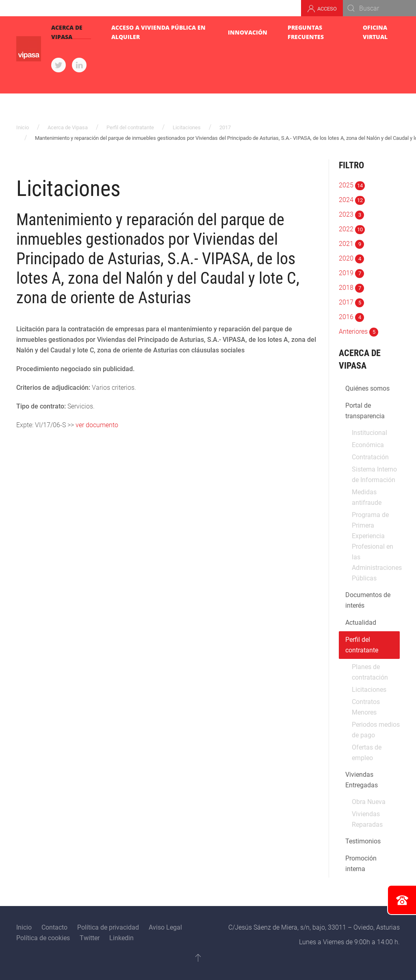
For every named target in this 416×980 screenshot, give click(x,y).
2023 (351, 214)
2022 (352, 229)
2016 (351, 317)
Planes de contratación (370, 672)
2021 (351, 244)
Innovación (248, 32)
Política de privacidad (108, 927)
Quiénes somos (367, 388)
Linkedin (121, 938)
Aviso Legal (165, 927)
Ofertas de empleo (367, 753)
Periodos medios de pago (376, 730)
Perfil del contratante (130, 127)
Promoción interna (361, 864)
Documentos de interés (368, 600)
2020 (351, 258)
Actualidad (361, 623)
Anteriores (359, 331)
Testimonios (363, 841)
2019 (351, 273)
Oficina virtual (375, 32)
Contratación (370, 457)
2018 (351, 288)
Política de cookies (43, 938)
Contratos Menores (366, 707)
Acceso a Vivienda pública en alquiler (158, 32)
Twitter (90, 938)
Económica (368, 445)
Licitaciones (187, 127)
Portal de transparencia (365, 411)
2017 (225, 127)
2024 (352, 200)
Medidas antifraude (367, 497)
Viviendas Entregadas (362, 780)
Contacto (54, 927)
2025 (352, 185)
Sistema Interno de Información (374, 475)
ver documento (97, 425)
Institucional (369, 433)
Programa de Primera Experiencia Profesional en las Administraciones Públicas (376, 546)
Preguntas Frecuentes (306, 32)
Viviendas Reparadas (367, 819)
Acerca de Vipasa (67, 32)
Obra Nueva (369, 802)
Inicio (23, 127)
